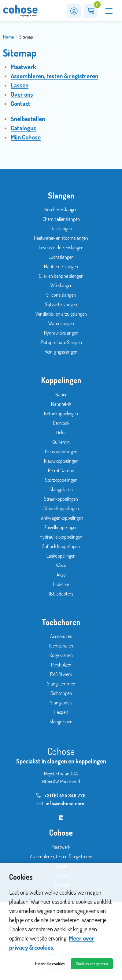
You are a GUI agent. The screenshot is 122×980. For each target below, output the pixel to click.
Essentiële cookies (50, 964)
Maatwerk (23, 67)
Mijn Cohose (26, 137)
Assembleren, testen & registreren (54, 76)
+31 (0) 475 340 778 (61, 796)
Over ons (22, 94)
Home (9, 37)
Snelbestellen (28, 119)
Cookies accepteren (92, 964)
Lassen (20, 85)
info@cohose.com (61, 804)
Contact (20, 103)
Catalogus (23, 128)
